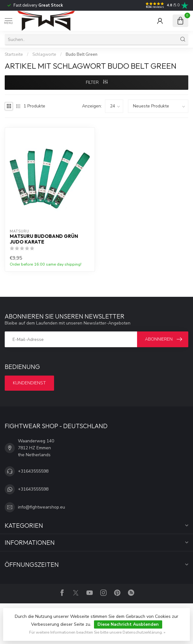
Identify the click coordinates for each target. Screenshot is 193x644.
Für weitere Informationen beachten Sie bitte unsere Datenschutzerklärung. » (97, 632)
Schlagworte (44, 55)
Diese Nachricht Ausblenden (128, 624)
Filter (97, 82)
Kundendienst (29, 383)
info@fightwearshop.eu (41, 507)
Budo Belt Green (82, 55)
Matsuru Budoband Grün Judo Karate (44, 239)
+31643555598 (33, 471)
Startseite (14, 55)
